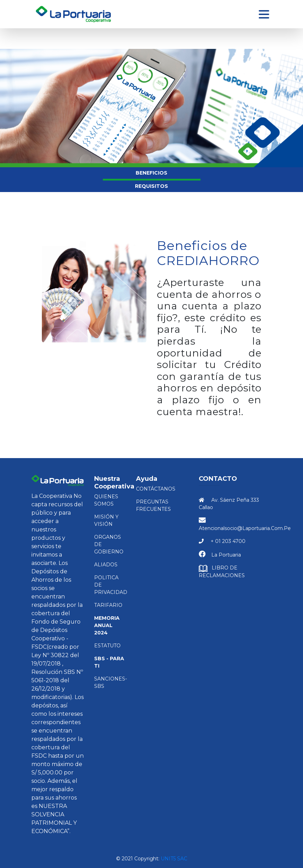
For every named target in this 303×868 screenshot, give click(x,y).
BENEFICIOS (151, 173)
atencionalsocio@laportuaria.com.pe (245, 528)
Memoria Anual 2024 (107, 625)
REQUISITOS (151, 186)
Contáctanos (156, 489)
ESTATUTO (107, 646)
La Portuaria (226, 555)
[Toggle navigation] (264, 14)
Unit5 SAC (174, 859)
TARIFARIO (108, 605)
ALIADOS (106, 565)
